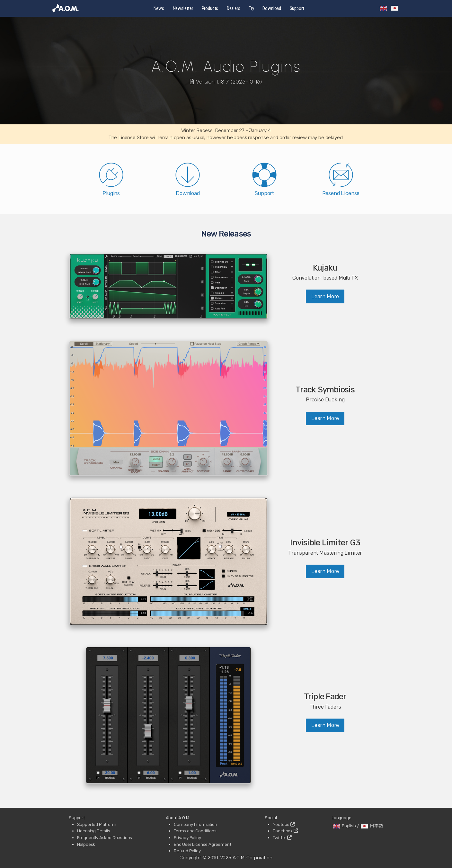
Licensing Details (94, 831)
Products (210, 8)
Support (297, 8)
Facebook (285, 831)
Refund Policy (187, 851)
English (344, 826)
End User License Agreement (203, 844)
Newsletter (183, 8)
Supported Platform (97, 824)
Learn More (325, 296)
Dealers (234, 8)
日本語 (371, 826)
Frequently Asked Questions (105, 837)
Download (272, 8)
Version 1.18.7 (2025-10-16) (226, 82)
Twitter (282, 837)
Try (251, 8)
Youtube (284, 824)
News (159, 8)
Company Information (195, 824)
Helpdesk (86, 844)
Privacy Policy (187, 837)
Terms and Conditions (195, 831)
